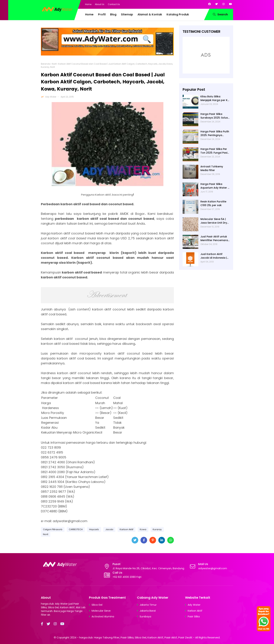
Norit (54, 64)
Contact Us (114, 4)
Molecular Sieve (101, 611)
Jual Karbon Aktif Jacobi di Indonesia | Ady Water (214, 256)
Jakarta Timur (148, 605)
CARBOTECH (76, 529)
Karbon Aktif (127, 529)
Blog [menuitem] (113, 14)
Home (88, 4)
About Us (100, 4)
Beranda (46, 64)
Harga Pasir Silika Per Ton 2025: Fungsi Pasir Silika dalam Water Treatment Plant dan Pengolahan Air (214, 151)
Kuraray (157, 529)
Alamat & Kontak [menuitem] (150, 14)
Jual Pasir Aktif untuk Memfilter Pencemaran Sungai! (215, 238)
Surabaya (145, 617)
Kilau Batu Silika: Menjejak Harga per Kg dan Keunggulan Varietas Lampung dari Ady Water (215, 98)
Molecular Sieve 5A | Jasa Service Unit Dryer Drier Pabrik (215, 221)
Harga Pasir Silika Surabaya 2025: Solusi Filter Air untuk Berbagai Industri (214, 116)
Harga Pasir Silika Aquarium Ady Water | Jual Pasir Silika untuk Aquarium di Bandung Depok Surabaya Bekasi (214, 186)
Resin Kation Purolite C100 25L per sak (213, 203)
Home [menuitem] (89, 14)
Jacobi (109, 529)
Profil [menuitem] (102, 14)
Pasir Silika (194, 617)
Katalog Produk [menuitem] (178, 14)
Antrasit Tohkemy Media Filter (212, 168)
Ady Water (51, 97)
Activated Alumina (103, 617)
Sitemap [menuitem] (127, 14)
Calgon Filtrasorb (53, 529)
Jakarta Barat (148, 611)
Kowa (143, 529)
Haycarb (94, 529)
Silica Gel (97, 605)
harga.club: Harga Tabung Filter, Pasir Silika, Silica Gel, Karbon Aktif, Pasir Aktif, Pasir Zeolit (136, 637)
